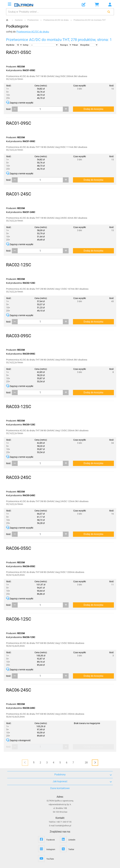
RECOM (21, 67)
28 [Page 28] (86, 763)
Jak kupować (82, 781)
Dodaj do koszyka (93, 109)
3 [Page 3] (47, 763)
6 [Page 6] (67, 763)
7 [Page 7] (73, 763)
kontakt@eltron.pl (63, 826)
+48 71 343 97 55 (64, 822)
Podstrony (83, 775)
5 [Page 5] (60, 763)
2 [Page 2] (40, 763)
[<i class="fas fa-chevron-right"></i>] (95, 763)
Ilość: (9, 109)
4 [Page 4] (54, 763)
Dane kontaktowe (60, 788)
